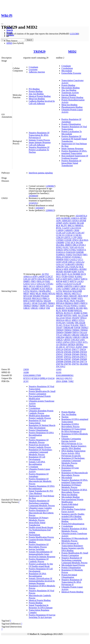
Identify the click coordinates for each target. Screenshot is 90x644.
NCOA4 (60, 298)
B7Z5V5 (27, 378)
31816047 (40, 208)
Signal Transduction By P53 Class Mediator (41, 492)
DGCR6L (60, 245)
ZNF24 (83, 349)
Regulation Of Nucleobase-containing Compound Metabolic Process (41, 452)
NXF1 (80, 298)
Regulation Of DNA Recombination (38, 575)
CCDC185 (70, 233)
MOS (80, 296)
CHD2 (79, 238)
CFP (74, 238)
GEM (58, 262)
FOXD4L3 (77, 257)
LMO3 (76, 286)
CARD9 (41, 276)
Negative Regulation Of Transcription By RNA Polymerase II (39, 135)
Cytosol (32, 437)
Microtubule (67, 71)
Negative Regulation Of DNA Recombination (42, 487)
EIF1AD (74, 247)
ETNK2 (73, 250)
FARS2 (69, 255)
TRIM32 (68, 330)
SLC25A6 (60, 318)
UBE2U (60, 340)
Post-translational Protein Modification (40, 397)
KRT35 (49, 289)
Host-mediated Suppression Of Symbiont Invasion (75, 157)
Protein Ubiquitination (71, 124)
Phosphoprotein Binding (72, 107)
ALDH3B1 (66, 218)
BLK (58, 225)
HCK (81, 267)
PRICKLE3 (37, 298)
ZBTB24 (71, 345)
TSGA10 (50, 306)
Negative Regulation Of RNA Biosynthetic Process (74, 491)
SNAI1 (68, 318)
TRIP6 (42, 306)
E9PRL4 (43, 378)
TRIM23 (27, 306)
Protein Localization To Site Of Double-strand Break (41, 565)
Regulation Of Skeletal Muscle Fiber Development (42, 427)
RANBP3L (71, 308)
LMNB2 (60, 286)
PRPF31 (84, 303)
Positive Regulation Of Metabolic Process (39, 441)
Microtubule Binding (71, 88)
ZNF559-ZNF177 (79, 357)
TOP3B (77, 328)
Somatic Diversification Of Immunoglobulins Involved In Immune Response (42, 581)
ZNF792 (75, 364)
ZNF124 (60, 349)
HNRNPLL (74, 269)
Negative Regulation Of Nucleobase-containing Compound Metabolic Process (42, 503)
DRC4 (75, 245)
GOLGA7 (60, 264)
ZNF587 (67, 359)
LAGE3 (80, 281)
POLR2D (45, 296)
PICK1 (67, 301)
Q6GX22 (60, 378)
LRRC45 (75, 289)
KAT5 (43, 289)
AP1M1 (83, 218)
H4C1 (26, 286)
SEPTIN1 (67, 315)
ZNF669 (83, 359)
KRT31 (84, 279)
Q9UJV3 (68, 378)
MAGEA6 (67, 291)
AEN (58, 218)
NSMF (74, 298)
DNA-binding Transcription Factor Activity (73, 510)
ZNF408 (75, 352)
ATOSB (83, 221)
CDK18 (59, 238)
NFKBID (37, 296)
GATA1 (27, 284)
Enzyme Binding (69, 95)
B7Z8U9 (35, 378)
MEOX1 (60, 294)
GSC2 (67, 267)
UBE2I (42, 308)
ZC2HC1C (61, 347)
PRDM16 (69, 303)
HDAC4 (60, 269)
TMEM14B (68, 328)
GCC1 (33, 284)
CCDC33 (60, 235)
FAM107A (81, 250)
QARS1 (82, 306)
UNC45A (75, 340)
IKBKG (27, 289)
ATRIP (59, 223)
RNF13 (27, 301)
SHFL (75, 315)
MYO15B (28, 296)
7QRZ (71, 381)
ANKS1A (28, 276)
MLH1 (39, 294)
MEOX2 (68, 294)
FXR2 (47, 281)
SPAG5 (83, 318)
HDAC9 (40, 286)
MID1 (66, 296)
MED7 (26, 294)
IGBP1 (74, 272)
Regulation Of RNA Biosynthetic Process (70, 425)
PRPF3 (77, 303)
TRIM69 (68, 332)
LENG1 (59, 284)
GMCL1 (72, 262)
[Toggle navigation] (2, 24)
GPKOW (60, 267)
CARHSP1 (68, 230)
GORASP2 (70, 264)
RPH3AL (78, 311)
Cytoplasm (33, 67)
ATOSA (75, 221)
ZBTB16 (63, 345)
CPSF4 (75, 240)
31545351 (33, 203)
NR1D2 (67, 298)
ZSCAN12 (61, 366)
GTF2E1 (50, 284)
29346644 (33, 196)
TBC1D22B (80, 323)
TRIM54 (60, 332)
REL (86, 308)
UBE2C (27, 308)
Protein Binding (36, 91)
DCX (73, 242)
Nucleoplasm (34, 535)
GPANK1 (79, 264)
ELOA (81, 247)
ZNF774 (83, 362)
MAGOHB (77, 291)
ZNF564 (60, 359)
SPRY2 (75, 320)
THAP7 (59, 328)
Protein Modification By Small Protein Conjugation (42, 392)
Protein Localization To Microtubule (72, 133)
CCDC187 (80, 233)
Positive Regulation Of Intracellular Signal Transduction (71, 163)
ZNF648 (75, 359)
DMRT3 (68, 245)
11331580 (74, 34)
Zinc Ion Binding (36, 94)
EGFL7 (66, 247)
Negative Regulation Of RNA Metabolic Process (74, 530)
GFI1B (64, 262)
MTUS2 (52, 294)
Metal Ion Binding (37, 99)
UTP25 (79, 342)
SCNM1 (84, 313)
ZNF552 (67, 357)
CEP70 (34, 279)
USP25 (59, 342)
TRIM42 (84, 330)
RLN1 (59, 311)
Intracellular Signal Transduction (37, 524)
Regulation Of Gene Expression (70, 469)
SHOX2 (40, 301)
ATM (34, 276)
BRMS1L (79, 225)
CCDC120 (61, 233)
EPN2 (66, 250)
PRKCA (46, 298)
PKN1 (73, 301)
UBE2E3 (77, 337)
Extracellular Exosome (71, 73)
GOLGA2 (41, 284)
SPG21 (68, 320)
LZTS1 (82, 289)
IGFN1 (81, 272)
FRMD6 (60, 259)
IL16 (70, 274)
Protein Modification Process (41, 537)
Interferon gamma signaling (41, 173)
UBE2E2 (69, 337)
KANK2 (79, 276)
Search (10, 30)
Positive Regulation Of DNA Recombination (41, 434)
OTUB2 (60, 301)
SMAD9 (47, 301)
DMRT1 (27, 281)
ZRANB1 (84, 364)
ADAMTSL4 (81, 216)
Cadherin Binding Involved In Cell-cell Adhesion (42, 102)
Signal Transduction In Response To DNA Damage (41, 606)
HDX (66, 269)
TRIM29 (39, 51)
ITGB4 (65, 276)
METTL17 (77, 294)
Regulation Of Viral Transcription (37, 422)
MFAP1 (59, 296)
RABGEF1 (61, 308)
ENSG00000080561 (65, 375)
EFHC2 (59, 247)
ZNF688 (60, 362)
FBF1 (33, 281)
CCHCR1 (77, 235)
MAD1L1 (34, 291)
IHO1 (58, 274)
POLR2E (27, 298)
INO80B (76, 274)
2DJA (58, 381)
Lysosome (33, 69)
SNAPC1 (27, 303)
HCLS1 (32, 286)
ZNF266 (67, 352)
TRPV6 (75, 332)
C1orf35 (66, 228)
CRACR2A (42, 279)
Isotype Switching (37, 549)
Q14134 (51, 378)
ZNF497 (60, 357)
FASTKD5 (77, 255)
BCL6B (80, 223)
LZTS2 (26, 291)
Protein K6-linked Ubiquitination (69, 576)
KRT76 (73, 281)
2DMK (65, 381)
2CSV (26, 381)
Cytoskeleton (67, 68)
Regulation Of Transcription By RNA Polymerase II (74, 430)
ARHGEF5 (67, 221)
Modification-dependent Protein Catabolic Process (40, 417)
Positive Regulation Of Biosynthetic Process (39, 546)
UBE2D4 (60, 337)
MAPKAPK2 (45, 291)
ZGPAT (79, 347)
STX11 (82, 320)
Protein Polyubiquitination (73, 524)
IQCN (83, 274)
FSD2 (66, 259)
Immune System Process (39, 140)
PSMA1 (60, 306)
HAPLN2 (74, 267)
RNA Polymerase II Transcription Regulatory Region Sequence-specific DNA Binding (73, 547)
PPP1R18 (60, 303)
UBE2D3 (84, 335)
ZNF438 (67, 354)
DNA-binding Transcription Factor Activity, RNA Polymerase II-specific (73, 453)
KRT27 (77, 279)
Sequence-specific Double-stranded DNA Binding (73, 515)
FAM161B (70, 252)
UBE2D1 (67, 335)
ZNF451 (83, 354)
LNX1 (59, 289)
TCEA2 (67, 325)
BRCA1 (71, 225)
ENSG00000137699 (32, 375)
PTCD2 (67, 306)
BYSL (59, 228)
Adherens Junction (37, 72)
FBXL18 (60, 257)
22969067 (50, 186)
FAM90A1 (61, 255)
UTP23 (72, 342)
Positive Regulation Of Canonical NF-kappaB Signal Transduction (74, 139)
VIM (48, 308)
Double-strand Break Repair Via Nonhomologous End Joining (41, 530)
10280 (26, 372)
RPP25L (60, 313)
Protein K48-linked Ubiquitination (70, 506)
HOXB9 (67, 272)
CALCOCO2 (75, 228)
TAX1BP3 (43, 303)
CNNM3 (60, 240)
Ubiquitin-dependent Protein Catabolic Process (41, 412)
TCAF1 (59, 325)
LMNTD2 (68, 286)
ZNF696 (67, 362)
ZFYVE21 (71, 347)
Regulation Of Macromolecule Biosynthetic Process (75, 474)
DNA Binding (67, 465)
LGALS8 (77, 284)
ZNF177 (75, 349)
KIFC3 (71, 279)
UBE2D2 (75, 335)
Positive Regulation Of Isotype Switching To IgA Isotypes (42, 616)
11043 (59, 369)
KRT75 (66, 281)
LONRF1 (66, 289)
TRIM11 (51, 303)
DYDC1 (82, 245)
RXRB (77, 313)
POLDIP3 (80, 301)
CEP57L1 (68, 238)
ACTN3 (45, 274)
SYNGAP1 (61, 323)
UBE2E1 (35, 308)
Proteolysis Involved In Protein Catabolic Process (40, 446)
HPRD (9, 43)
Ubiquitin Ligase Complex (40, 508)
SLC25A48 (83, 315)
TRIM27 (35, 306)
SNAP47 (76, 318)
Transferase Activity (70, 93)
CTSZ (68, 242)
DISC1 (50, 279)
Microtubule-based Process (73, 565)
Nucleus (32, 406)
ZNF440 (75, 354)
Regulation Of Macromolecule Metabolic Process (75, 540)
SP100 (35, 303)
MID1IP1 (73, 296)
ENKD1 (60, 250)
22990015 (50, 210)
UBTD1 (67, 340)
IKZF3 (64, 274)
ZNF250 (60, 352)
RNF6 (65, 311)
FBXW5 (68, 257)
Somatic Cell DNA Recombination (37, 463)
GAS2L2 (73, 259)
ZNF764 (75, 362)
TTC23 (59, 335)
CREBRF (60, 242)
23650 (26, 369)
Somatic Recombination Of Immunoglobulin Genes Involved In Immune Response (42, 554)
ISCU (58, 276)
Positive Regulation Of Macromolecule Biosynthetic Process (41, 513)
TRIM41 (76, 330)
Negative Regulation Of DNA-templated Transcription (75, 481)
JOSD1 (71, 276)
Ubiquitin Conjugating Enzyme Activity (71, 440)
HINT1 (47, 286)
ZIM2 (85, 347)
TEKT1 (83, 325)
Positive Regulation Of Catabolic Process (39, 560)
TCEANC (75, 325)
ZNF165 (67, 349)
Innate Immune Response (40, 142)
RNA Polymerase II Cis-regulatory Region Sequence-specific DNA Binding (74, 446)
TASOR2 (70, 323)
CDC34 (27, 279)
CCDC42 (69, 235)
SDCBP (59, 315)
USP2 (82, 340)
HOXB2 (83, 269)
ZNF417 (60, 354)
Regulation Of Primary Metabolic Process (39, 519)
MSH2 (45, 294)
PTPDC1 (75, 306)
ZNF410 (83, 352)
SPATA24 (60, 320)
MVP (86, 296)
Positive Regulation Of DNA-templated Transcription (74, 152)
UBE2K (85, 337)
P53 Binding (34, 89)
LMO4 (83, 286)
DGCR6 (79, 242)
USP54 (66, 342)
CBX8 (76, 230)
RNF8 (33, 301)
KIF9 (65, 279)
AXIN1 (66, 223)
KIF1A (59, 279)
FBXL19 (40, 281)
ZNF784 (60, 364)
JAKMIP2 (35, 289)
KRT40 (59, 281)
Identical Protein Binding (40, 96)
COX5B (68, 240)
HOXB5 (60, 272)
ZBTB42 (80, 345)
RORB (71, 311)
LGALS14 (68, 284)
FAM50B (80, 252)
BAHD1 (73, 223)
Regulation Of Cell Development (37, 458)
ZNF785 (67, 364)
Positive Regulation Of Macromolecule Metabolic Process (40, 481)
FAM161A (61, 252)
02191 (59, 372)
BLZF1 (64, 225)
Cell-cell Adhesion (37, 145)
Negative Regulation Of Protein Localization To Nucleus (39, 150)
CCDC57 (49, 276)
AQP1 (59, 221)
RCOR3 (80, 308)
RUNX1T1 (69, 313)
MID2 (72, 51)
